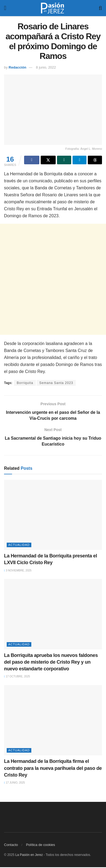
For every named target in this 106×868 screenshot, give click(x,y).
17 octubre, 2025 (17, 677)
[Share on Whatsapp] (64, 160)
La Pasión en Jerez (29, 856)
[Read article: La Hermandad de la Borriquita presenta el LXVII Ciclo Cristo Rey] (53, 516)
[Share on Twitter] (48, 160)
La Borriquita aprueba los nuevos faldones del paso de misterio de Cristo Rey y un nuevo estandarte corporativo (51, 663)
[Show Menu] (5, 8)
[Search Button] (100, 8)
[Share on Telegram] (80, 160)
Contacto (11, 846)
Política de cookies (40, 846)
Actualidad (19, 546)
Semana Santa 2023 (56, 383)
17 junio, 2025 (14, 783)
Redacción (17, 67)
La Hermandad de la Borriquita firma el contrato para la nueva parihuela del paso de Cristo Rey (53, 769)
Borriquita (25, 383)
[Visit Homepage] (52, 8)
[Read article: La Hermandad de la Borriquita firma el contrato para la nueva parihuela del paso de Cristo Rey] (53, 721)
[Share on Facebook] (32, 160)
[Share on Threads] (95, 160)
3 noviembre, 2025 (18, 571)
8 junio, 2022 (46, 67)
